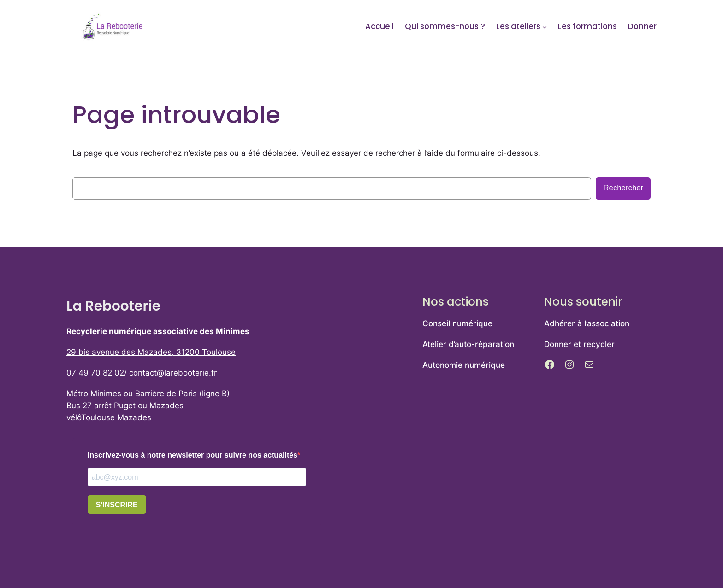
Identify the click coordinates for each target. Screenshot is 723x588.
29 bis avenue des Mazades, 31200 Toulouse (151, 352)
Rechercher (623, 188)
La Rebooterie (113, 306)
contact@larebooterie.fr (173, 373)
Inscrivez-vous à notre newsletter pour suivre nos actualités (193, 455)
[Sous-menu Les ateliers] (545, 26)
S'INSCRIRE (117, 505)
